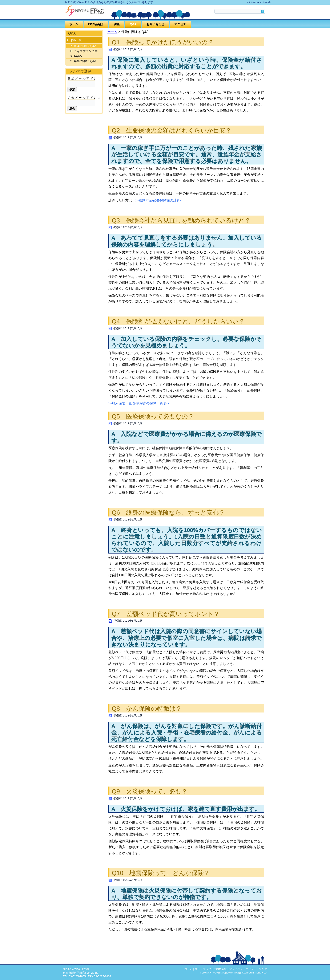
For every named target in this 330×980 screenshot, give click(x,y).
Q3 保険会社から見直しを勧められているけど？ (181, 220)
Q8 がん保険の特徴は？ (147, 709)
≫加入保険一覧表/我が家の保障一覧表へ (139, 403)
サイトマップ (203, 969)
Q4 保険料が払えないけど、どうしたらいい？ (178, 321)
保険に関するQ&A (85, 46)
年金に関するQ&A (85, 61)
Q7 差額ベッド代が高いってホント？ (166, 614)
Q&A (133, 24)
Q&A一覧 (76, 40)
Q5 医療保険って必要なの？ (153, 416)
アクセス (180, 24)
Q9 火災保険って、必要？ (150, 791)
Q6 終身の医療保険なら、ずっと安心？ (168, 513)
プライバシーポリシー (243, 969)
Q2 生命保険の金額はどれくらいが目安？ (172, 130)
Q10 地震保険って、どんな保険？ (161, 873)
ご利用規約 (220, 969)
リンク (263, 969)
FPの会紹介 (96, 24)
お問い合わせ (155, 24)
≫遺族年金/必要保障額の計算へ (159, 200)
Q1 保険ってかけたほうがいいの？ (163, 42)
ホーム (74, 24)
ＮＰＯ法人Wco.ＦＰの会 (258, 2)
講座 (117, 24)
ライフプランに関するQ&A (84, 54)
